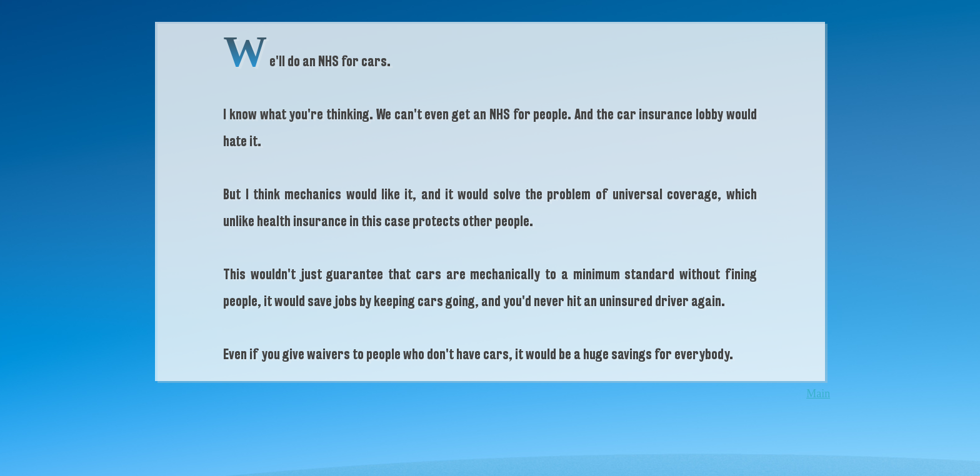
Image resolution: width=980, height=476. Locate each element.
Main (818, 394)
